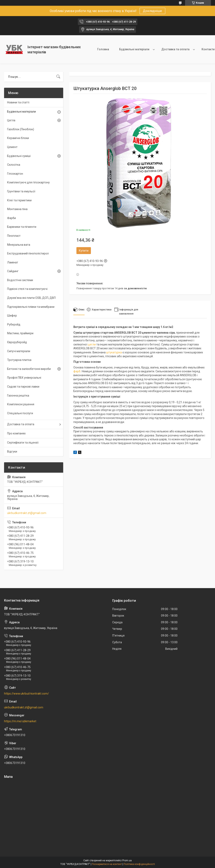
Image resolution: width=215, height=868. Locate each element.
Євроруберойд (17, 342)
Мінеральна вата (19, 245)
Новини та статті (18, 102)
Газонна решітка (18, 396)
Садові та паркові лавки (23, 387)
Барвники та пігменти (22, 227)
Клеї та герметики (19, 200)
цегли (92, 344)
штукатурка (114, 352)
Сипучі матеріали (19, 351)
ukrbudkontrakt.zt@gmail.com (27, 513)
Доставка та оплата (175, 49)
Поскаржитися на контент (107, 864)
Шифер (12, 316)
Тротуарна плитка (19, 360)
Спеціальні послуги (20, 413)
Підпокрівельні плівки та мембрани (31, 307)
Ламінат (13, 262)
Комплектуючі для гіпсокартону (28, 182)
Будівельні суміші (19, 156)
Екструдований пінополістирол (28, 253)
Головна (103, 49)
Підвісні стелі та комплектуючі (27, 289)
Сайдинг (13, 271)
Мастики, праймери (20, 333)
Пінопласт (14, 236)
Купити (84, 251)
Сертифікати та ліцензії (23, 443)
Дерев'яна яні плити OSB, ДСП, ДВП (31, 298)
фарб (77, 371)
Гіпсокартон (15, 174)
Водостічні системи (20, 280)
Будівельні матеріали (134, 49)
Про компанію (16, 433)
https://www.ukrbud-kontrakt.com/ (26, 694)
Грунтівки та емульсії (21, 191)
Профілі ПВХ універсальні (24, 378)
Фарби (12, 218)
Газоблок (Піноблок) (21, 129)
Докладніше (152, 11)
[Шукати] (58, 77)
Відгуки (12, 452)
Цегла (11, 120)
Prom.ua (127, 860)
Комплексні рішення (21, 404)
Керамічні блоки (18, 138)
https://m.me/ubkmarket (20, 721)
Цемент (12, 147)
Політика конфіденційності (139, 864)
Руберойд (14, 324)
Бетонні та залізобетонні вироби (29, 369)
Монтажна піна (17, 209)
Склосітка (14, 165)
